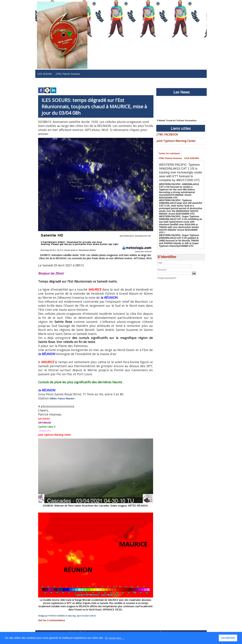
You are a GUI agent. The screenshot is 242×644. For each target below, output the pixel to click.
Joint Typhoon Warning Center (173, 140)
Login (160, 252)
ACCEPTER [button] (228, 638)
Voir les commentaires (50, 620)
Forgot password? (166, 267)
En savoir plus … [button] (115, 638)
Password (162, 259)
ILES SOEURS (45, 74)
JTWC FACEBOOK (166, 134)
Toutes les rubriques (170, 153)
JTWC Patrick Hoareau (68, 74)
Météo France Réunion (60, 399)
